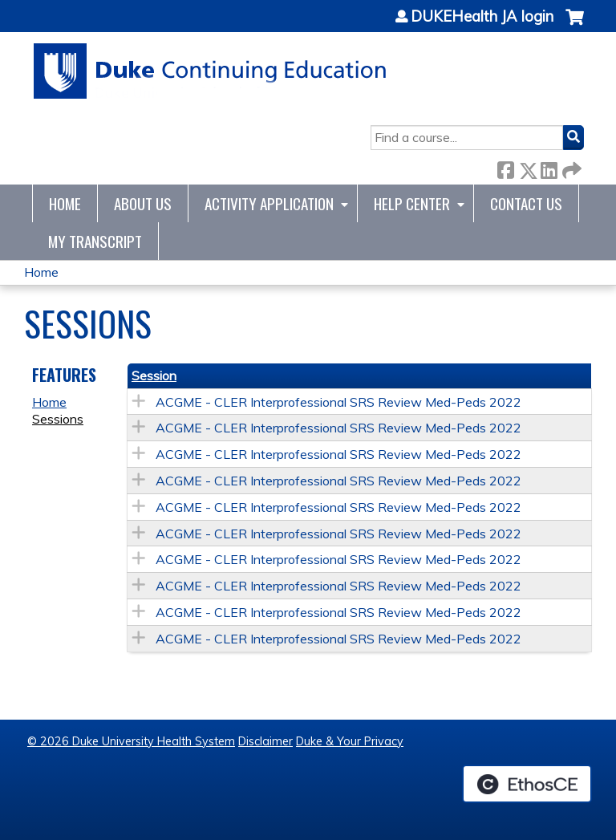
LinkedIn (549, 167)
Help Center (412, 203)
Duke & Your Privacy (350, 741)
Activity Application (269, 203)
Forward (570, 167)
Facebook (505, 167)
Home (65, 203)
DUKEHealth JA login (482, 17)
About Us (143, 203)
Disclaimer (265, 741)
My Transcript (95, 241)
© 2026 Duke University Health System (131, 741)
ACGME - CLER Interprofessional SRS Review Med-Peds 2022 (338, 402)
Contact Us (526, 203)
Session (154, 375)
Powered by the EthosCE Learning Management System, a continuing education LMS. (527, 784)
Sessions (58, 419)
